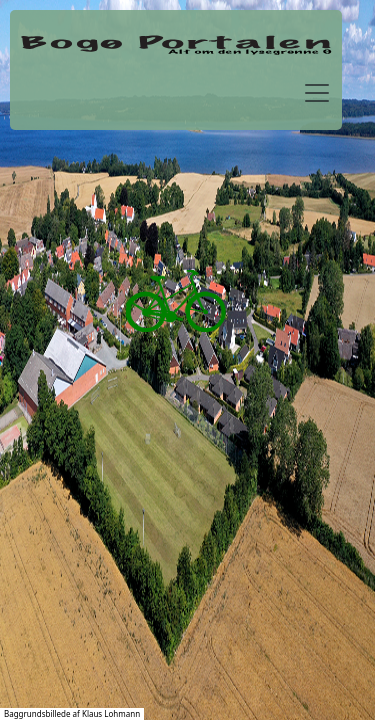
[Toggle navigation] (317, 93)
